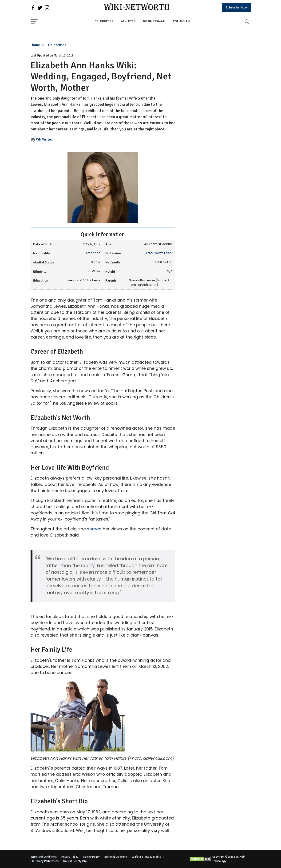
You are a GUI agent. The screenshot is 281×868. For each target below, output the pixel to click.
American (93, 253)
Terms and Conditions (44, 857)
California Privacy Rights (146, 857)
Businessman (154, 21)
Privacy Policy (70, 857)
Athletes (128, 21)
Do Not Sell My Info (75, 861)
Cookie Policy (91, 857)
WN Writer (44, 139)
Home (35, 45)
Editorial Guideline (116, 857)
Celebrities (104, 21)
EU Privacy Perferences (45, 861)
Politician (181, 21)
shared (94, 529)
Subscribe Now (236, 7)
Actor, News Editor (159, 253)
